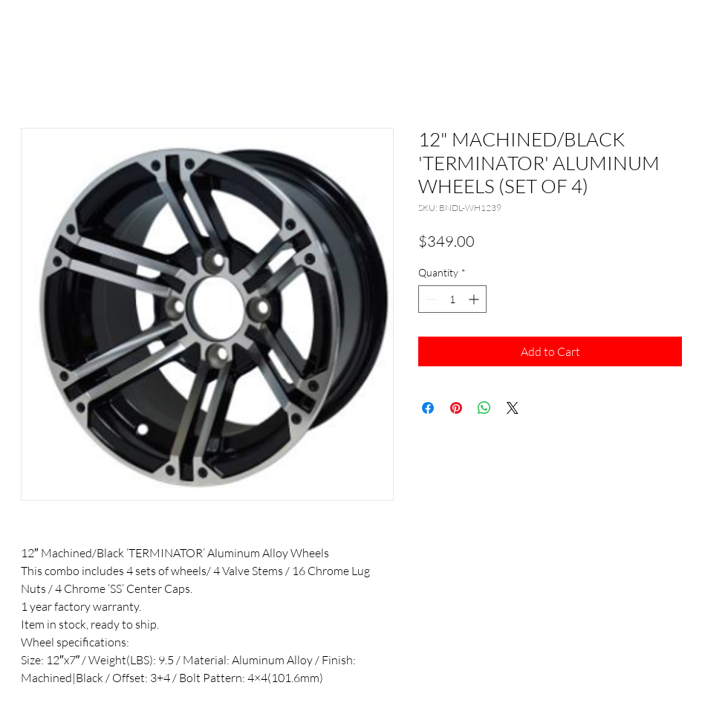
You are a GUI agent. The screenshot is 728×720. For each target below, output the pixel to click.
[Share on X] (513, 408)
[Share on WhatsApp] (484, 408)
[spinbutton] (452, 299)
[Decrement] (430, 299)
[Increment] (475, 299)
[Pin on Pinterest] (456, 408)
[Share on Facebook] (428, 408)
